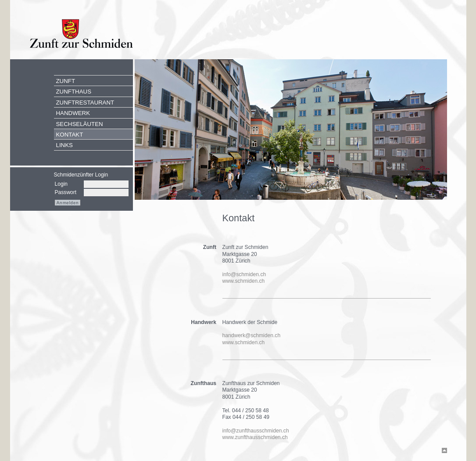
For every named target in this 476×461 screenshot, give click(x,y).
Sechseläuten (80, 124)
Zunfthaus (74, 92)
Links (64, 145)
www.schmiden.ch (244, 281)
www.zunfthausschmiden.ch (255, 437)
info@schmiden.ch (244, 274)
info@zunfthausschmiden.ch (256, 431)
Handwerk (73, 113)
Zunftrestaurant (85, 103)
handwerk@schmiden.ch (252, 335)
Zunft (66, 81)
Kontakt (70, 135)
